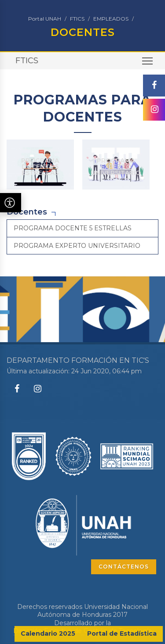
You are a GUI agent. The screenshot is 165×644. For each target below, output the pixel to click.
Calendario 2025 (48, 633)
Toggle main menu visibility (148, 64)
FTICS (77, 19)
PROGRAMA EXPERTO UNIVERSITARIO (116, 167)
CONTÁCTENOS (124, 567)
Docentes (27, 212)
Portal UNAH (45, 19)
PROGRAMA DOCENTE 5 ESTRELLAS (40, 167)
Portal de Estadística (122, 633)
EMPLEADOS (111, 19)
